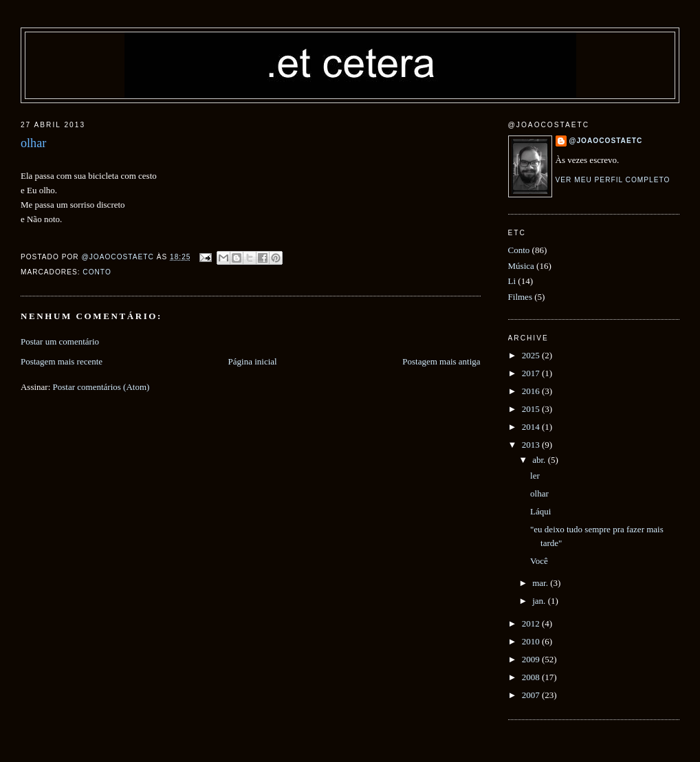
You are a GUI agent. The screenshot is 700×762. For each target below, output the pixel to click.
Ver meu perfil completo (613, 180)
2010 (532, 641)
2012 (532, 623)
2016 (532, 391)
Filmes (520, 297)
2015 (532, 409)
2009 (532, 659)
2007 (532, 695)
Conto (97, 272)
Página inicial (253, 361)
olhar (539, 493)
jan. (540, 601)
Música (521, 266)
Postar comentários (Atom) (101, 387)
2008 (532, 677)
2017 (532, 373)
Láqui (540, 511)
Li (512, 281)
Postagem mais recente (62, 361)
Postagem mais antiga (441, 361)
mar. (541, 583)
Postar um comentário (60, 341)
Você (539, 561)
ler (535, 476)
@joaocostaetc (606, 141)
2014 (532, 427)
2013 (532, 445)
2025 (532, 355)
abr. (540, 460)
